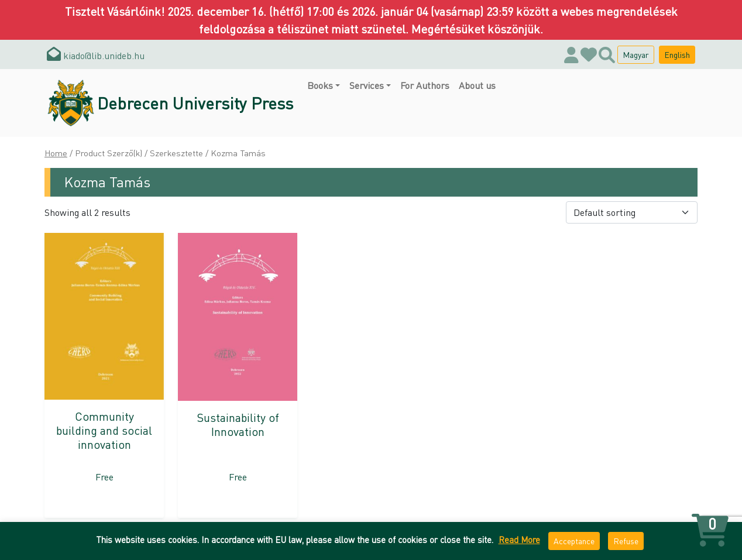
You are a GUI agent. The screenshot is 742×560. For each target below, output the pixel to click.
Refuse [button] (626, 541)
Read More (519, 540)
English (677, 54)
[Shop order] (632, 212)
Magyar (636, 54)
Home (56, 153)
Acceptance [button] (574, 541)
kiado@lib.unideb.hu (96, 55)
